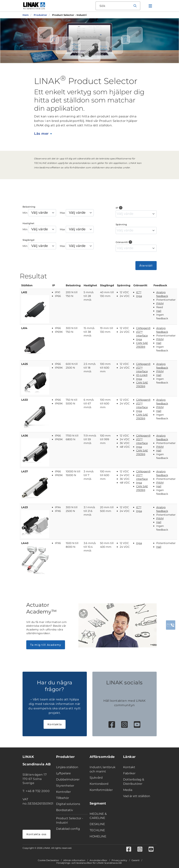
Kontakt (129, 767)
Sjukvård (96, 778)
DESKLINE (97, 824)
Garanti (136, 860)
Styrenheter (65, 786)
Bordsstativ (65, 810)
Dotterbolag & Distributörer (134, 782)
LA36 (25, 436)
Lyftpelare (63, 773)
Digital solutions (68, 804)
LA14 (24, 328)
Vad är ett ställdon (137, 796)
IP (117, 208)
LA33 (24, 400)
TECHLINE (97, 830)
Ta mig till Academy (46, 645)
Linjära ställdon (67, 767)
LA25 (24, 364)
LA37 (25, 471)
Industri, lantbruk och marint (103, 769)
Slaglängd (28, 240)
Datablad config (68, 829)
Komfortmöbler (101, 790)
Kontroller (63, 792)
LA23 (24, 507)
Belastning (29, 207)
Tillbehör (62, 798)
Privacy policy (119, 860)
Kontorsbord (99, 784)
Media (128, 790)
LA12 (24, 292)
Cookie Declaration (48, 860)
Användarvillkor (98, 860)
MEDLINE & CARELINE (98, 816)
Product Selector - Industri (70, 820)
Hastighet (28, 223)
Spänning (121, 224)
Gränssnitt (122, 242)
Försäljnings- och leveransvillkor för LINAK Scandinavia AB (89, 863)
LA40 (25, 543)
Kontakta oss (37, 834)
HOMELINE (98, 836)
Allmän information (74, 860)
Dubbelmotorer (68, 779)
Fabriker (129, 773)
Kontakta (55, 724)
